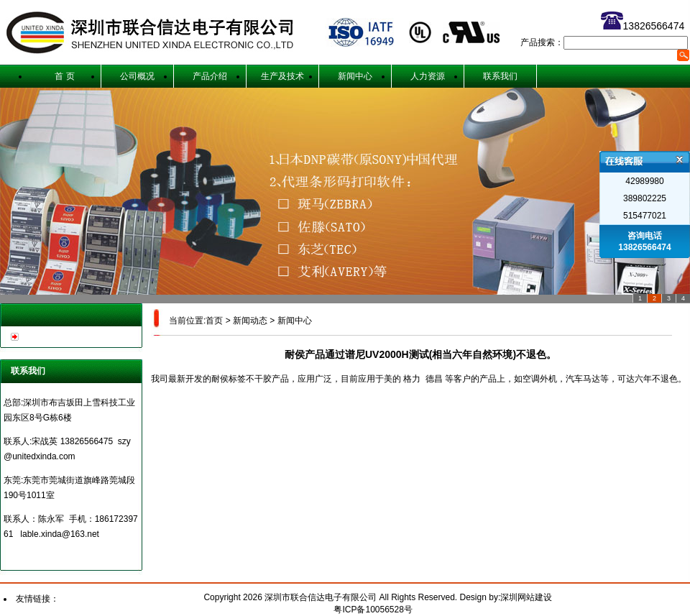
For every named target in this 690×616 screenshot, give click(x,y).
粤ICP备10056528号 (373, 610)
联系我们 (500, 76)
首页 (214, 321)
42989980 (644, 181)
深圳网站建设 (526, 597)
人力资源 (428, 76)
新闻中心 (355, 76)
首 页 (64, 76)
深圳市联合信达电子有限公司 (322, 597)
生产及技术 (282, 76)
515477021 (645, 216)
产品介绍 (210, 76)
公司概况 (137, 76)
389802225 (645, 198)
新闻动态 (250, 321)
